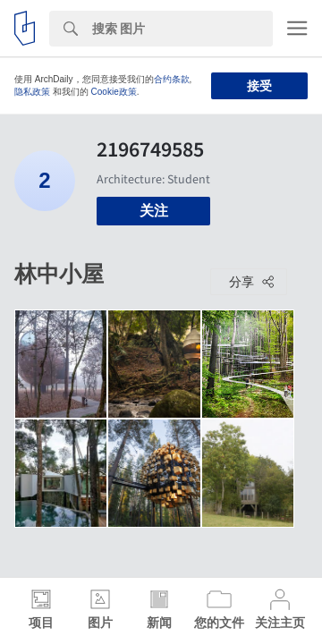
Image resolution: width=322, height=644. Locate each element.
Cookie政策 (114, 92)
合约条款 (172, 79)
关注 (154, 211)
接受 (259, 86)
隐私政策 (32, 92)
